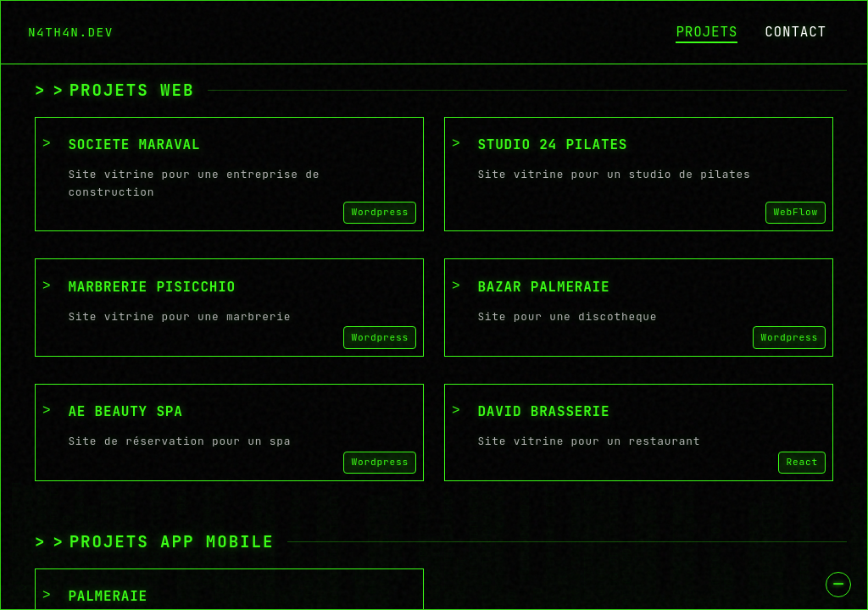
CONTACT (796, 32)
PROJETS (707, 32)
